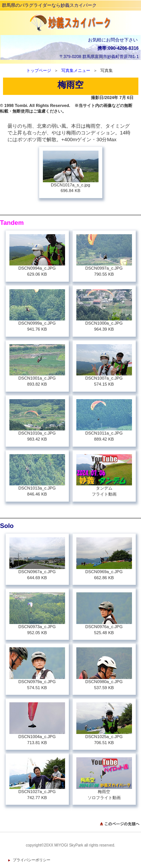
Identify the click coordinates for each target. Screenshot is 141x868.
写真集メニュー (76, 70)
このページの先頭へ (120, 824)
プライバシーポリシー (32, 860)
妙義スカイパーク (71, 23)
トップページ (39, 70)
